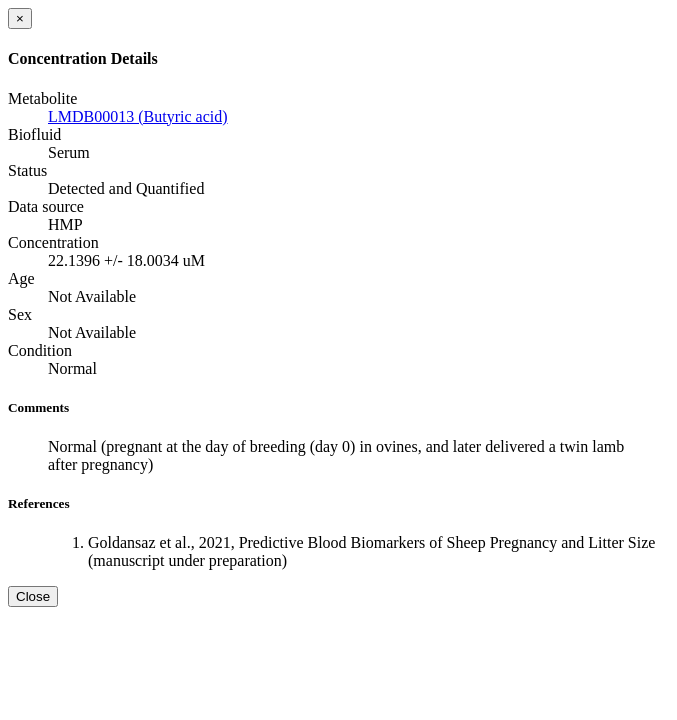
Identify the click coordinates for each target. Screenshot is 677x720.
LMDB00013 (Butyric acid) (138, 116)
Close (33, 596)
